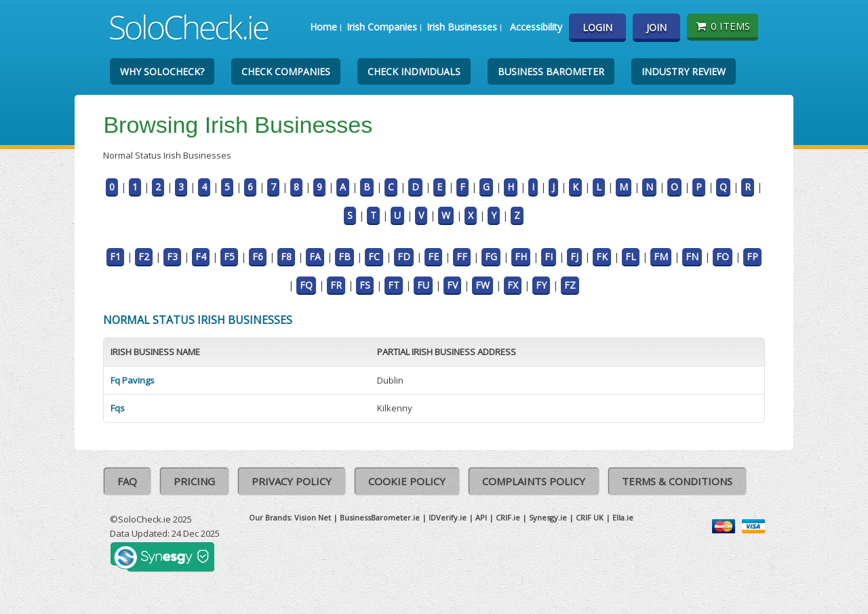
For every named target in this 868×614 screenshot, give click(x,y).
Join (656, 27)
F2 (144, 257)
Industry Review (684, 71)
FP (752, 257)
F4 (201, 257)
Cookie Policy (407, 481)
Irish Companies (382, 27)
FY (541, 285)
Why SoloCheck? (162, 71)
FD (404, 257)
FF (462, 257)
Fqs (118, 408)
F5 (229, 257)
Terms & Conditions (677, 481)
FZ (570, 285)
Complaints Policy (534, 481)
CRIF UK (590, 517)
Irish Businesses (462, 27)
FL (631, 257)
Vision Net (313, 517)
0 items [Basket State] (723, 26)
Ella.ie (623, 517)
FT (394, 285)
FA (315, 257)
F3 (172, 257)
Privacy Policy (292, 481)
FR (336, 285)
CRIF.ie (508, 517)
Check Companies (286, 71)
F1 (115, 257)
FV (452, 285)
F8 (286, 257)
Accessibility (536, 27)
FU (423, 285)
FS (365, 285)
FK (602, 257)
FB (344, 257)
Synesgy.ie (548, 517)
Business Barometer (551, 71)
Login (597, 27)
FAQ (127, 481)
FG (491, 257)
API (481, 517)
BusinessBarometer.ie (380, 517)
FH (521, 257)
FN (692, 257)
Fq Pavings (133, 380)
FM (661, 257)
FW (482, 285)
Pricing (194, 481)
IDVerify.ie (448, 517)
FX (513, 285)
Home (323, 27)
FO (723, 257)
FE (433, 257)
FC (374, 257)
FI (549, 257)
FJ (574, 257)
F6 (258, 257)
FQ (306, 285)
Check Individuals (414, 71)
